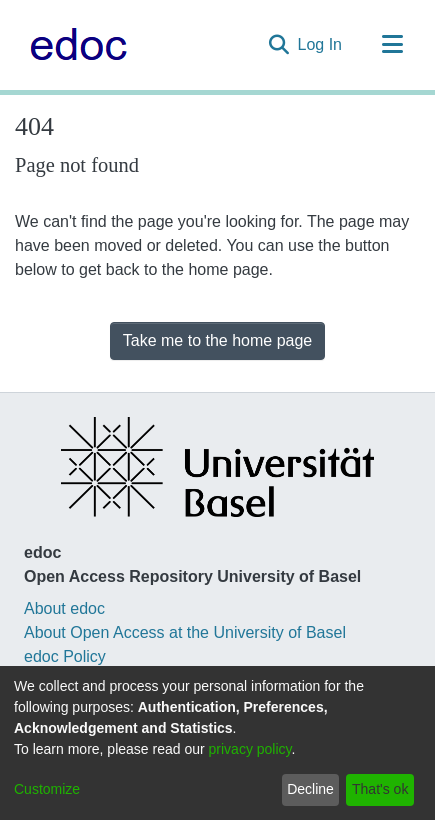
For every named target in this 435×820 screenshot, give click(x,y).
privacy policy (250, 749)
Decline (310, 789)
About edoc (64, 608)
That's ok (380, 789)
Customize (47, 789)
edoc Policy (65, 656)
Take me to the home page (217, 340)
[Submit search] (279, 45)
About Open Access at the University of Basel (185, 632)
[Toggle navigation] (392, 45)
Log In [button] (321, 44)
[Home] (73, 45)
